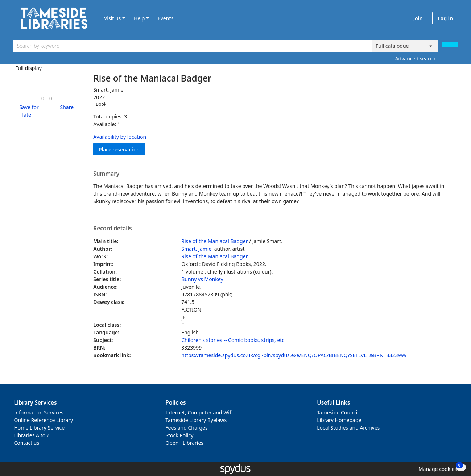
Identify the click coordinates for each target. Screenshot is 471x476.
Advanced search (415, 59)
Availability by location (120, 137)
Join (418, 18)
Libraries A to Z (32, 435)
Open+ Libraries (184, 443)
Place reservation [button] (122, 149)
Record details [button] (112, 229)
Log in (445, 18)
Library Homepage (339, 420)
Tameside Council (338, 412)
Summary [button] (106, 174)
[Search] (450, 44)
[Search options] (405, 46)
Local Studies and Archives (348, 428)
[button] (28, 111)
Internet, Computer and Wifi (199, 412)
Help (139, 18)
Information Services (39, 412)
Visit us (112, 18)
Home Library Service (40, 428)
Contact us (27, 443)
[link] (43, 98)
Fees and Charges (186, 428)
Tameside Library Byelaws (196, 420)
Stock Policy (179, 435)
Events (166, 18)
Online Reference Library (44, 420)
